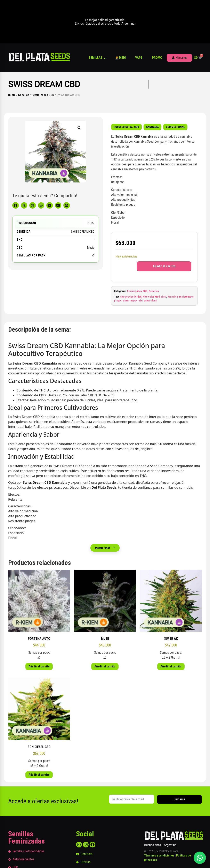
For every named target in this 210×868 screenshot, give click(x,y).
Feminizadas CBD (43, 95)
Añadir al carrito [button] (39, 666)
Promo (157, 58)
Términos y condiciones (159, 855)
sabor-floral (151, 301)
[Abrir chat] (200, 858)
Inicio (12, 95)
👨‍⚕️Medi (120, 58)
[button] (79, 128)
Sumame (179, 799)
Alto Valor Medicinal (155, 297)
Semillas (96, 58)
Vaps (139, 58)
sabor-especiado (133, 301)
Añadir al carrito (164, 266)
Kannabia (173, 297)
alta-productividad (131, 297)
